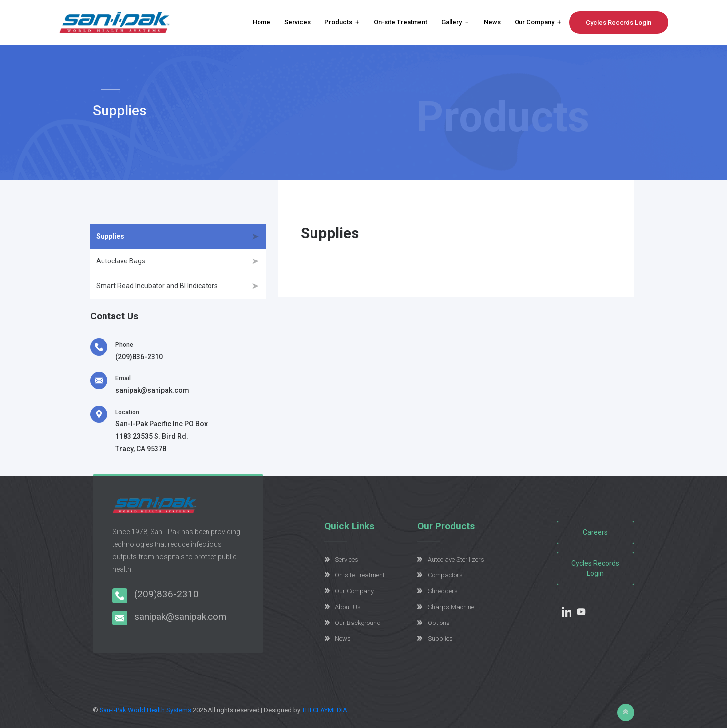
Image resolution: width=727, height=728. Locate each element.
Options (439, 623)
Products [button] (338, 22)
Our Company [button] (534, 22)
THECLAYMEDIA (324, 710)
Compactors (445, 575)
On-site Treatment (401, 22)
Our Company (354, 591)
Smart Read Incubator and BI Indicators (157, 286)
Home (261, 22)
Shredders (443, 591)
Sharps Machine (451, 607)
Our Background (358, 623)
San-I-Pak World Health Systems (145, 710)
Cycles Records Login (619, 23)
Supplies (110, 236)
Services (297, 22)
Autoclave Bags (121, 261)
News (492, 22)
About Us (348, 607)
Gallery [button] (451, 22)
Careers (595, 532)
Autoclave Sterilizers (456, 559)
